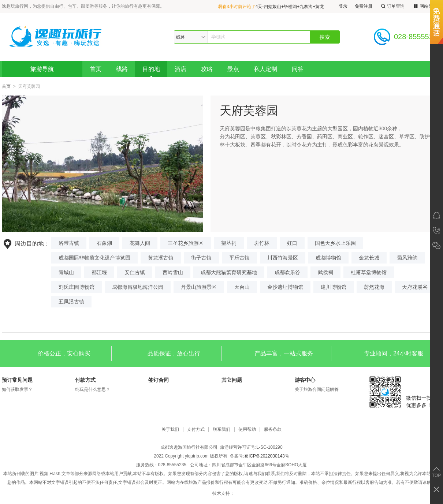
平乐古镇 (239, 258)
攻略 (207, 69)
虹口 (292, 243)
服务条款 (273, 430)
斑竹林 (262, 243)
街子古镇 (201, 258)
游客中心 (305, 380)
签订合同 (159, 380)
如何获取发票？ (17, 389)
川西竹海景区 (283, 258)
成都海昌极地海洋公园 (138, 287)
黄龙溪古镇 (161, 258)
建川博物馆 (334, 287)
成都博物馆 (328, 258)
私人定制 (265, 69)
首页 (96, 69)
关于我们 (170, 430)
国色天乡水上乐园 (335, 243)
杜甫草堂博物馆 (369, 272)
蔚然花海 (374, 287)
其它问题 (232, 380)
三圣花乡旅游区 (186, 243)
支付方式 (196, 430)
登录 (343, 6)
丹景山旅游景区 (199, 287)
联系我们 (221, 430)
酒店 (180, 69)
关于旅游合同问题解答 (317, 389)
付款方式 (85, 380)
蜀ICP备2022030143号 (267, 456)
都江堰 (99, 272)
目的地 (151, 69)
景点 (233, 69)
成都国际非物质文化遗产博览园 (94, 258)
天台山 (242, 287)
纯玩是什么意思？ (93, 389)
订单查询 (392, 6)
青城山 (66, 272)
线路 (122, 69)
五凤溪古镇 (71, 302)
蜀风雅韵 (407, 258)
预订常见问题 (17, 380)
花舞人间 (140, 243)
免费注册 (364, 6)
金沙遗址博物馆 (285, 287)
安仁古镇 (135, 272)
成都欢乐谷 (287, 272)
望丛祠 (229, 243)
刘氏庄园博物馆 (77, 287)
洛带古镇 (69, 243)
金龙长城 (369, 258)
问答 (298, 69)
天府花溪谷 (415, 287)
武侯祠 (325, 272)
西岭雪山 (173, 272)
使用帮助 (247, 430)
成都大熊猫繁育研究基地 (229, 272)
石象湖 (104, 243)
